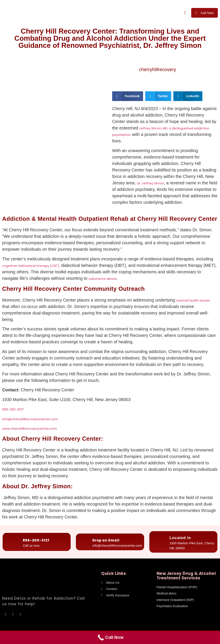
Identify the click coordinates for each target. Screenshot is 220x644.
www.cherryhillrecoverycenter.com (30, 429)
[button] (185, 13)
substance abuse (103, 279)
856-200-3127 (13, 409)
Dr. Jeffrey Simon (150, 183)
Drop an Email (106, 540)
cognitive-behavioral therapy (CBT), (31, 266)
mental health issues (193, 300)
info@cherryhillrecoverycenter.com (30, 419)
